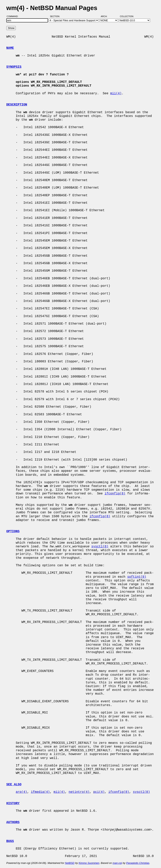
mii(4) (116, 93)
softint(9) (137, 577)
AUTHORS (13, 822)
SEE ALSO (14, 785)
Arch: (106, 16)
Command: (14, 16)
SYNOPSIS (14, 67)
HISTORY (13, 803)
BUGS (10, 841)
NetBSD (70, 863)
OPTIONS (13, 531)
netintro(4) (79, 792)
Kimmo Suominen (89, 863)
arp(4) (21, 792)
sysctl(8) (100, 547)
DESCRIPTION (17, 105)
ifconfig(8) (115, 494)
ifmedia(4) (40, 792)
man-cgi (117, 863)
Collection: (127, 16)
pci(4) (99, 792)
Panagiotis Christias (138, 863)
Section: (56, 16)
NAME (10, 48)
